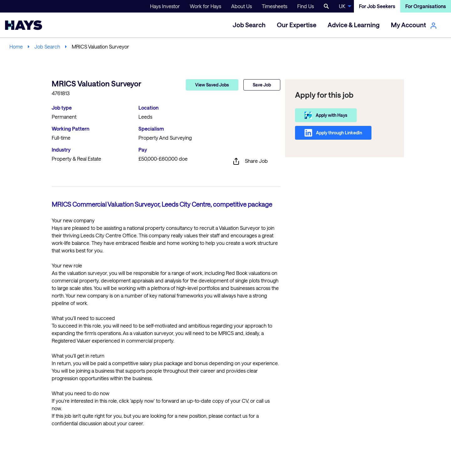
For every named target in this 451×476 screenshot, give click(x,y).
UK (342, 6)
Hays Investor (165, 6)
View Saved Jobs (212, 85)
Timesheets (275, 6)
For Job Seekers (377, 6)
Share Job (250, 161)
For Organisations (426, 6)
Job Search (47, 47)
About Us (241, 6)
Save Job (262, 85)
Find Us (306, 6)
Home (16, 47)
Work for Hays (205, 6)
